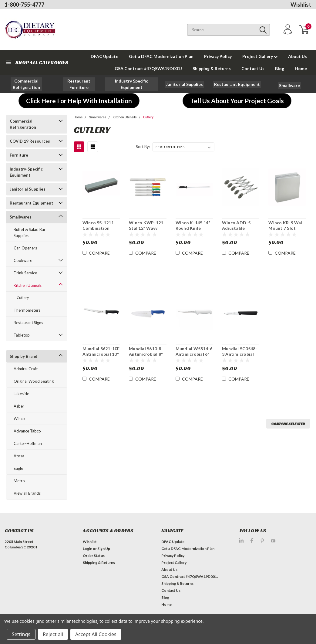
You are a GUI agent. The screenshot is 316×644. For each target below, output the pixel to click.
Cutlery (23, 298)
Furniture (19, 155)
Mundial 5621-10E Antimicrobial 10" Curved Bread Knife (101, 351)
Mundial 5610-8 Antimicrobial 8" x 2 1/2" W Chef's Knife (146, 351)
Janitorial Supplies (28, 189)
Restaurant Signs (28, 323)
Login (87, 549)
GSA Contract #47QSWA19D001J (148, 68)
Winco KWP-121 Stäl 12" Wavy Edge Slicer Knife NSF (146, 225)
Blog (280, 68)
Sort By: (143, 147)
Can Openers (25, 248)
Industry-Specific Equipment (26, 172)
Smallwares (21, 217)
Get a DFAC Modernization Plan (161, 56)
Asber (19, 406)
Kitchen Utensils (28, 285)
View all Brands (27, 493)
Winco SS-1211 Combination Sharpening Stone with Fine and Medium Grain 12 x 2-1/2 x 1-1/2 (101, 225)
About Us (298, 56)
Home (301, 68)
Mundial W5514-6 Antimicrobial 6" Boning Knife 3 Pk (194, 351)
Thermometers (27, 310)
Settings (21, 634)
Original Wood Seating (34, 381)
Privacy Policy (218, 56)
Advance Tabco (27, 431)
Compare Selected (288, 424)
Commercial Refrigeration (23, 124)
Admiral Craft (26, 369)
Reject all (53, 634)
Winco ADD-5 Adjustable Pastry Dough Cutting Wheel (237, 225)
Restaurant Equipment (31, 203)
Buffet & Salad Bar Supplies (30, 232)
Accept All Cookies (96, 634)
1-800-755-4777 (24, 5)
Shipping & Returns (212, 68)
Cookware (23, 260)
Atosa (19, 456)
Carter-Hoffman (28, 443)
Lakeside (21, 394)
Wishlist (301, 5)
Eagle (18, 468)
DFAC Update (104, 56)
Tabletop (22, 335)
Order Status (94, 556)
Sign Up (104, 549)
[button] (27, 84)
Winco (19, 419)
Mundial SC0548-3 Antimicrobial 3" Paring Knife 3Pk (240, 351)
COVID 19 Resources (30, 141)
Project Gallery (260, 56)
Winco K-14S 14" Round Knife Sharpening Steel (193, 225)
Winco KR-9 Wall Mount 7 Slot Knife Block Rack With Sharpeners (286, 225)
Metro (19, 481)
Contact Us (253, 68)
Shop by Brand (24, 356)
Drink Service (25, 273)
